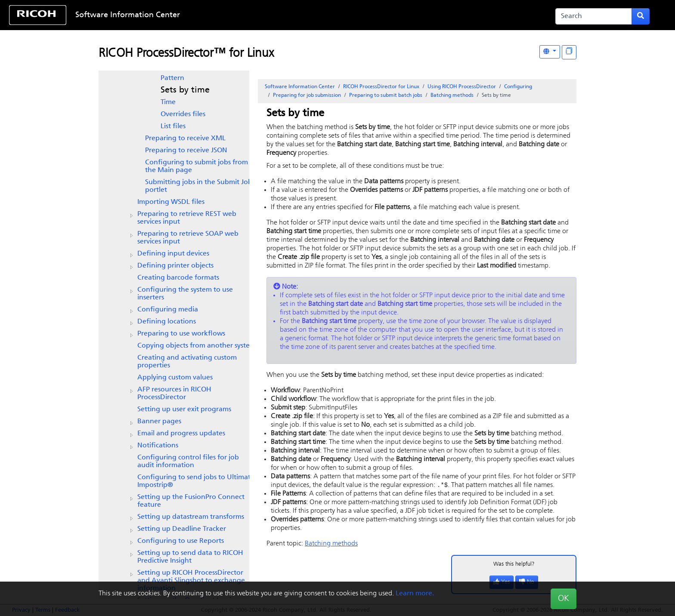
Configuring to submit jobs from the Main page (197, 166)
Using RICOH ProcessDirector (462, 87)
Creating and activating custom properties (187, 362)
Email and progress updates (181, 434)
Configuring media (168, 310)
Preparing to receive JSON (186, 151)
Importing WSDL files (171, 202)
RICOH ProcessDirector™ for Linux (186, 54)
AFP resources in (174, 394)
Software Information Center (128, 15)
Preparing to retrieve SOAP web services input (188, 238)
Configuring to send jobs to (196, 481)
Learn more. (415, 594)
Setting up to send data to (190, 557)
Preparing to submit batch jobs (386, 95)
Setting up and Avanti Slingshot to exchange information (191, 581)
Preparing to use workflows (181, 334)
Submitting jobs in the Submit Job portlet (199, 186)
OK (564, 599)
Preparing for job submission (307, 95)
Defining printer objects (175, 266)
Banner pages (159, 422)
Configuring (518, 87)
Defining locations (167, 322)
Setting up (182, 529)
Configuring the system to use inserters (185, 294)
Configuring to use (181, 541)
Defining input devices (173, 254)
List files (173, 126)
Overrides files (183, 114)
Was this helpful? (514, 565)
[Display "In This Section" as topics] (569, 52)
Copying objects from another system (197, 346)
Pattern (172, 78)
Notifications (158, 446)
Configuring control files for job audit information (188, 462)
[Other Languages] (550, 52)
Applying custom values (175, 378)
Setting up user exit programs (184, 410)
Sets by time (185, 90)
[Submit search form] (641, 16)
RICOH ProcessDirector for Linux (381, 87)
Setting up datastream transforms (191, 517)
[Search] (594, 16)
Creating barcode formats (178, 278)
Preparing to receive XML (185, 139)
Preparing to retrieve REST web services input (187, 218)
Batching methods (452, 95)
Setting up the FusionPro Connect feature (191, 501)
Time (168, 102)
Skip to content (308, 15)
